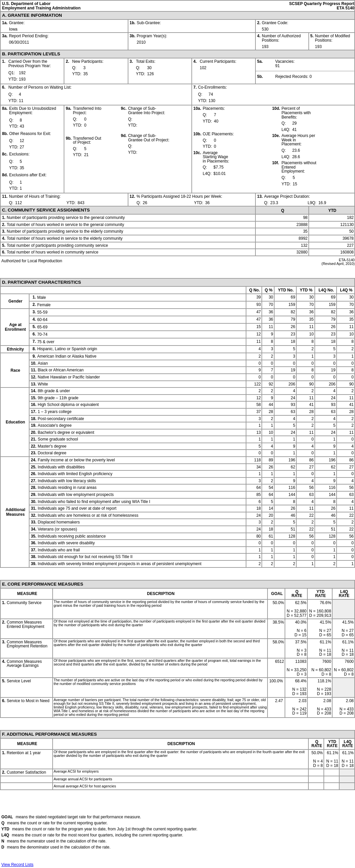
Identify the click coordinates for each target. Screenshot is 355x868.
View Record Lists (17, 865)
